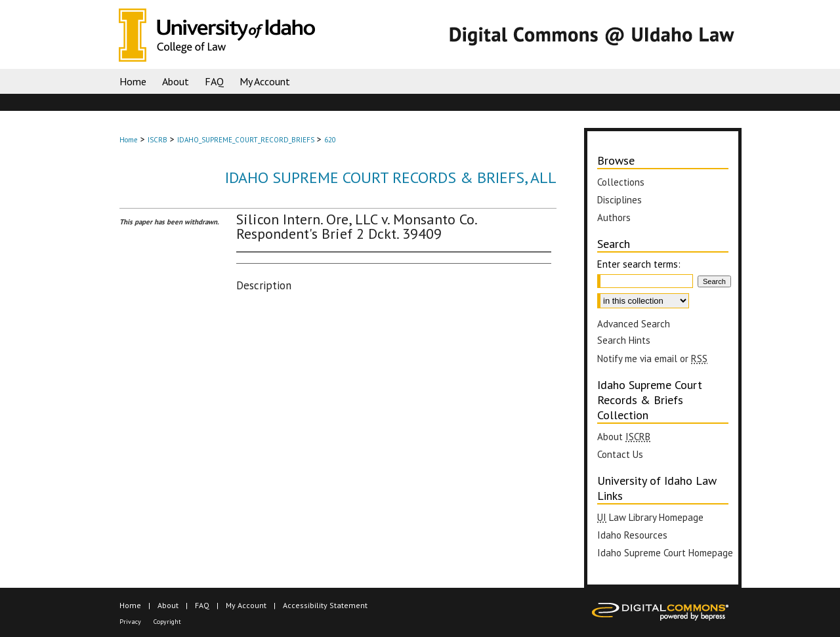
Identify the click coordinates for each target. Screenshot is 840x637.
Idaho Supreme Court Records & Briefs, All (391, 177)
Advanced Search (634, 324)
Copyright (167, 622)
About (624, 437)
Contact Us (620, 454)
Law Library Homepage (650, 517)
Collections (621, 182)
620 (330, 140)
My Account (246, 605)
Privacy (130, 622)
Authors (614, 217)
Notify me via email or (652, 359)
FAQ (202, 605)
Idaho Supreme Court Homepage (665, 553)
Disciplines (619, 200)
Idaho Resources (632, 535)
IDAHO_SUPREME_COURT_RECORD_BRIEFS (246, 140)
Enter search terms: (639, 264)
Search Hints (624, 340)
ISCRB (157, 140)
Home (129, 140)
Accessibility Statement (325, 605)
